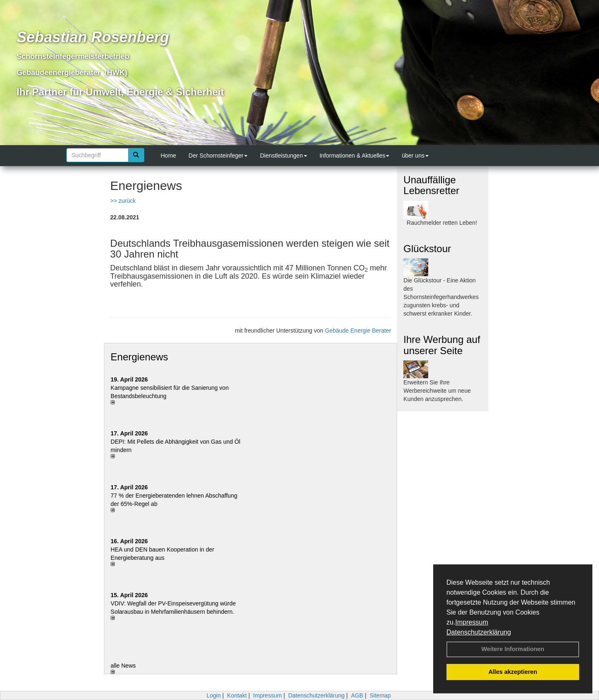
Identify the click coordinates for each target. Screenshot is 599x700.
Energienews (139, 357)
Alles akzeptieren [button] (513, 672)
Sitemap (380, 695)
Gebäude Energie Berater (358, 331)
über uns (415, 156)
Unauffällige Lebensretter (431, 185)
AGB (357, 695)
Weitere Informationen (513, 649)
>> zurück (123, 201)
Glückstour (427, 249)
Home (169, 156)
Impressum (472, 622)
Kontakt (237, 695)
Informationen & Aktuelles (355, 156)
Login (213, 695)
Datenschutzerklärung (479, 632)
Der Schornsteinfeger (218, 156)
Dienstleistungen (284, 156)
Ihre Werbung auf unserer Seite (442, 345)
